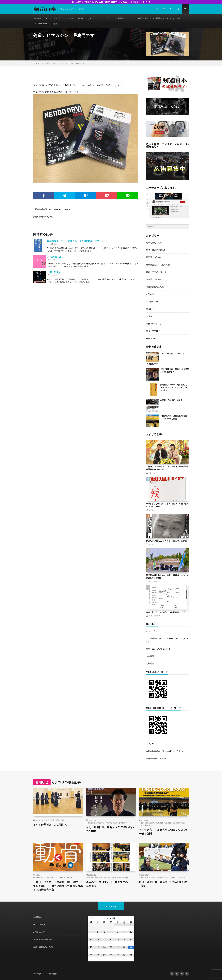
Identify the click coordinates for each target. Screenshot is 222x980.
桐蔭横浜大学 (162, 877)
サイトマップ (39, 925)
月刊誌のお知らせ (154, 279)
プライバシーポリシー (43, 939)
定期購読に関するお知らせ (158, 265)
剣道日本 (54, 974)
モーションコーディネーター (61, 877)
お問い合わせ (39, 932)
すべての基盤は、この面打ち (172, 353)
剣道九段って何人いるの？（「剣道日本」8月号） (167, 541)
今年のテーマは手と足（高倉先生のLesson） (107, 884)
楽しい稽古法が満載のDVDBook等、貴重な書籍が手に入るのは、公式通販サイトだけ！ (111, 2)
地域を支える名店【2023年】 (159, 649)
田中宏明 (51, 820)
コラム (55, 24)
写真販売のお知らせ (155, 287)
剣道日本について (41, 917)
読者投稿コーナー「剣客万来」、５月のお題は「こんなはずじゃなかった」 (174, 387)
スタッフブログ (105, 18)
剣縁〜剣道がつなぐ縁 (43, 217)
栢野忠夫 (39, 877)
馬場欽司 (100, 823)
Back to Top (111, 906)
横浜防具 (145, 877)
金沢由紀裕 (124, 877)
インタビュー (51, 18)
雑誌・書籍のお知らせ (156, 250)
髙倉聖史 (159, 823)
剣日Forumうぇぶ (86, 18)
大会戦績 (150, 656)
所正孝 (115, 823)
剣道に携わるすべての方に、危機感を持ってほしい (167, 612)
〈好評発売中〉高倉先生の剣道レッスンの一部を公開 (164, 832)
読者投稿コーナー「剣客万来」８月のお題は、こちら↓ (75, 241)
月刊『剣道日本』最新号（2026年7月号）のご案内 (111, 829)
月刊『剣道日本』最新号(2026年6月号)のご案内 (163, 884)
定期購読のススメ (124, 18)
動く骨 (46, 877)
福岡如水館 (181, 877)
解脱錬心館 (60, 820)
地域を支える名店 (154, 243)
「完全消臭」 (54, 272)
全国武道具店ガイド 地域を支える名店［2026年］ (159, 18)
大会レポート (68, 18)
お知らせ (37, 18)
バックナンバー (153, 631)
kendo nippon (41, 24)
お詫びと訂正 (54, 257)
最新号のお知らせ (154, 257)
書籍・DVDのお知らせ (156, 272)
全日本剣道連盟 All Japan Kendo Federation (53, 209)
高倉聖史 (167, 823)
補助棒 (148, 825)
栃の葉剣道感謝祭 (148, 823)
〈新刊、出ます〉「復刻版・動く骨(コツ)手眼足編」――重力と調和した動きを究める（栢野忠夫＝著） (58, 886)
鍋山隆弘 (92, 823)
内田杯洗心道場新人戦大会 (171, 400)
